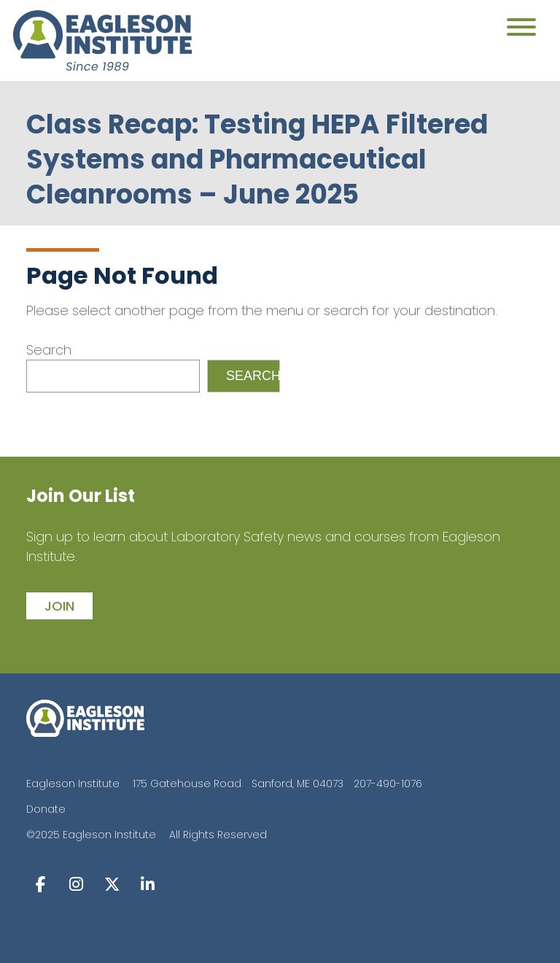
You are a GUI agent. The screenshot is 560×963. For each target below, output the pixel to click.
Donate (46, 809)
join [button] (59, 606)
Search (49, 350)
